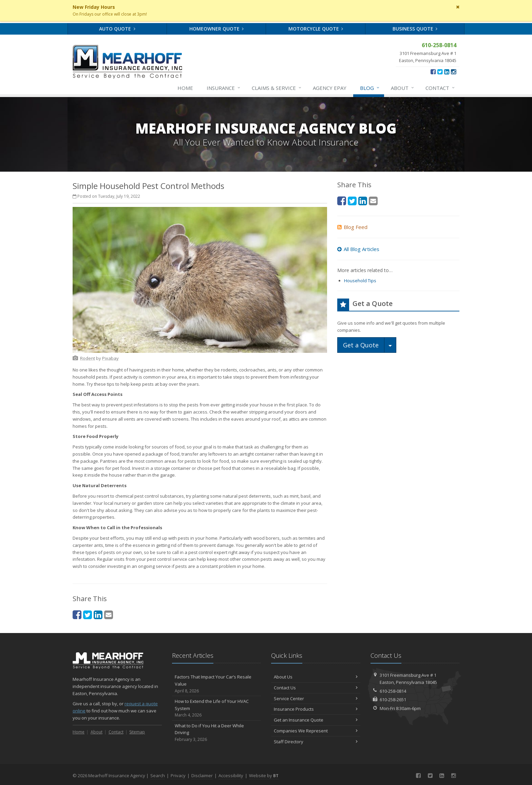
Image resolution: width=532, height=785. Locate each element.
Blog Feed (352, 227)
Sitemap (137, 732)
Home (185, 88)
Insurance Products (316, 709)
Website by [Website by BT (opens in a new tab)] (264, 776)
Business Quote (415, 29)
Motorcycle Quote (316, 29)
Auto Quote (117, 29)
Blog (370, 88)
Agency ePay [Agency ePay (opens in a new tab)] (330, 88)
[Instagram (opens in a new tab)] (453, 72)
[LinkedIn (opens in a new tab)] (447, 72)
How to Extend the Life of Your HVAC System (217, 708)
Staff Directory (316, 742)
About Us (316, 677)
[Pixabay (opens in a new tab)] (110, 358)
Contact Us (316, 688)
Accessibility (231, 776)
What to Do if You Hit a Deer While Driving (217, 733)
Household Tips (360, 281)
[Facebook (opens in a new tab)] (433, 72)
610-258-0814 (393, 691)
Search (158, 776)
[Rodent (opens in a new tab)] (88, 358)
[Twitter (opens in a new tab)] (440, 72)
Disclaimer (202, 776)
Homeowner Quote (217, 29)
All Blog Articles (358, 249)
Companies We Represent (316, 731)
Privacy (178, 776)
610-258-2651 (393, 700)
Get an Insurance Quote (316, 720)
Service (277, 88)
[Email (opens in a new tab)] (109, 615)
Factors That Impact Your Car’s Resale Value (217, 684)
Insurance (224, 88)
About (403, 88)
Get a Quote (361, 345)
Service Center (316, 698)
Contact (440, 88)
